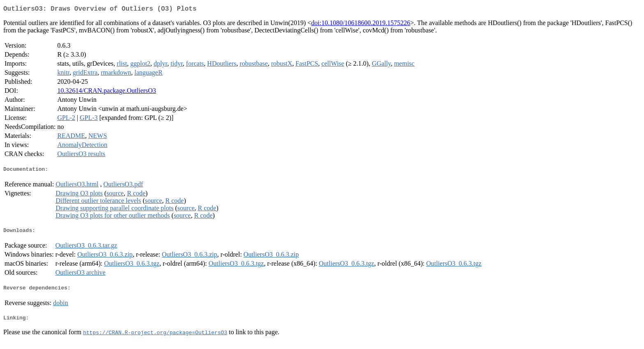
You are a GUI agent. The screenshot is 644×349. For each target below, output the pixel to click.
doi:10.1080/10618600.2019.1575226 (360, 24)
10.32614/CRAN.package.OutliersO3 (106, 92)
